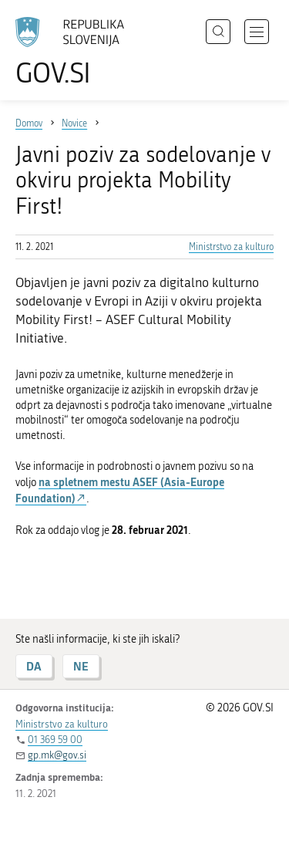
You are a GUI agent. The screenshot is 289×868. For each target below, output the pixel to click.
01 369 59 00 (55, 740)
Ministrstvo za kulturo (231, 247)
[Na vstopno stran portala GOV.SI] (77, 52)
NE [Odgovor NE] (81, 666)
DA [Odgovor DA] (34, 666)
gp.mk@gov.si (57, 755)
